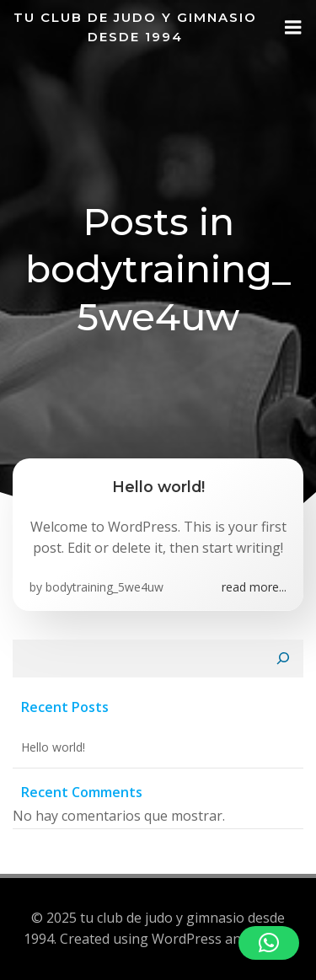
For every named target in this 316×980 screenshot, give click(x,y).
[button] (269, 943)
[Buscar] (283, 659)
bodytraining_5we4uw (104, 587)
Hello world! (53, 747)
